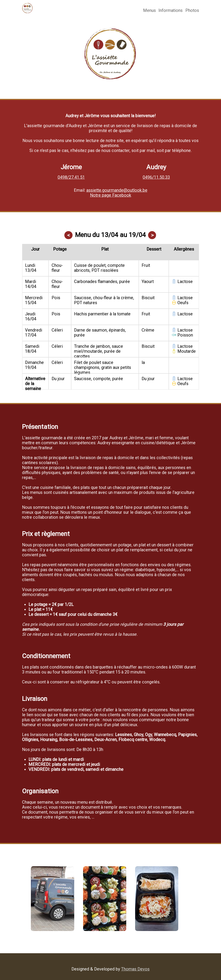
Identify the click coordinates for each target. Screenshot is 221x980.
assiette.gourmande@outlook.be (117, 190)
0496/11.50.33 (156, 177)
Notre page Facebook (111, 195)
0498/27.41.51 (71, 177)
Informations (170, 10)
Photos (192, 10)
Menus (149, 10)
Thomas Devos (135, 969)
